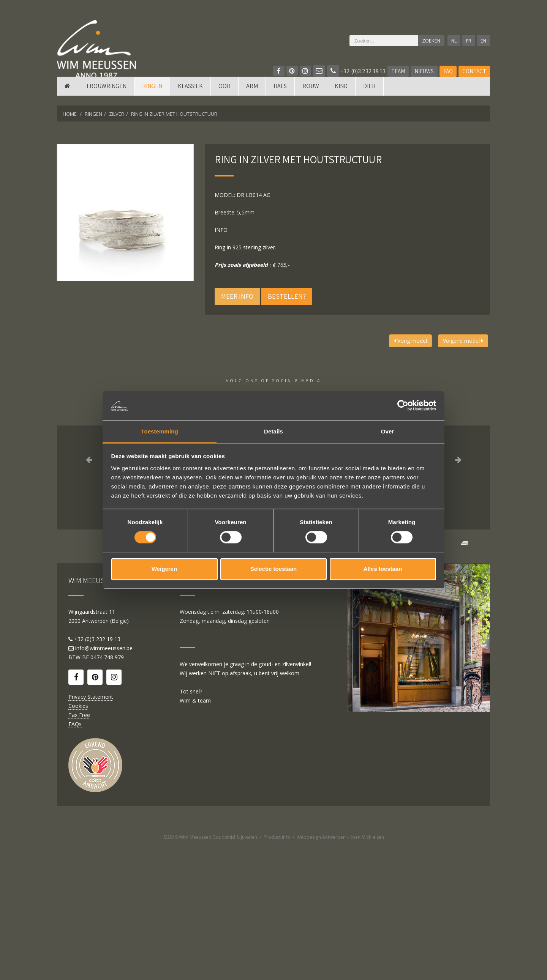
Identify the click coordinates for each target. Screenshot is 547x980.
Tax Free (79, 849)
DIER (369, 96)
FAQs (75, 858)
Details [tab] (273, 431)
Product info (277, 971)
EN (483, 41)
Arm (252, 96)
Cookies (78, 840)
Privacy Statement (91, 831)
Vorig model (410, 341)
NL (452, 41)
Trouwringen (106, 96)
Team (398, 71)
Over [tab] (388, 431)
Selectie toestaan (274, 569)
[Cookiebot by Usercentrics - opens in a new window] (403, 405)
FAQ (448, 71)
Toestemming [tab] (160, 431)
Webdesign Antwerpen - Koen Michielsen (340, 971)
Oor (224, 96)
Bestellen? (287, 296)
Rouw (311, 96)
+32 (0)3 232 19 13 (356, 71)
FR (468, 41)
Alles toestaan (383, 569)
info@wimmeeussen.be (104, 782)
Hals (280, 96)
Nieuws (424, 71)
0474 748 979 (107, 792)
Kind (341, 96)
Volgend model (463, 341)
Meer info (237, 296)
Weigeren (164, 569)
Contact (474, 71)
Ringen (152, 96)
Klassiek (190, 96)
